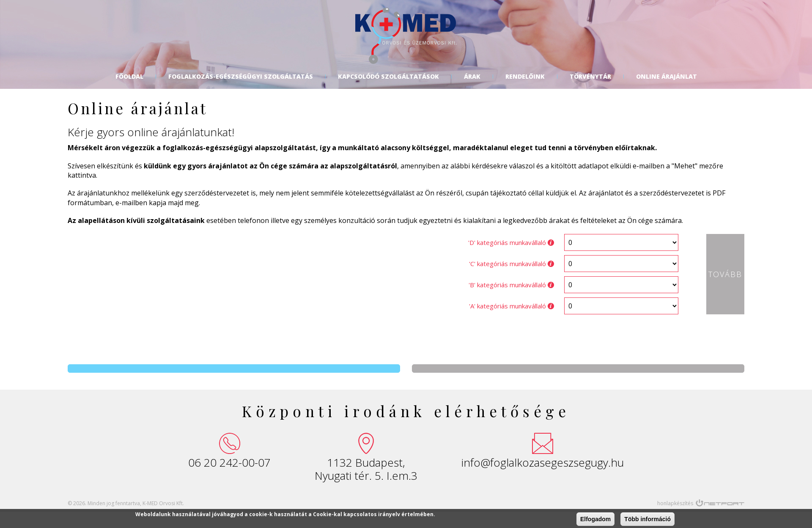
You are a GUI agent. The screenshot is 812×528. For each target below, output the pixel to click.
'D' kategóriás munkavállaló (511, 242)
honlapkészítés (675, 503)
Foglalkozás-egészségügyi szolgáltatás (241, 77)
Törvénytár (590, 77)
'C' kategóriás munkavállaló (512, 264)
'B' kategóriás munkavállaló (511, 285)
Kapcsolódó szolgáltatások (388, 77)
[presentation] (385, 337)
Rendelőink (525, 77)
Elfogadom (595, 519)
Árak (472, 77)
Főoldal (129, 77)
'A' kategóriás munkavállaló (512, 306)
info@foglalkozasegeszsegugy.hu (543, 462)
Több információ (647, 519)
